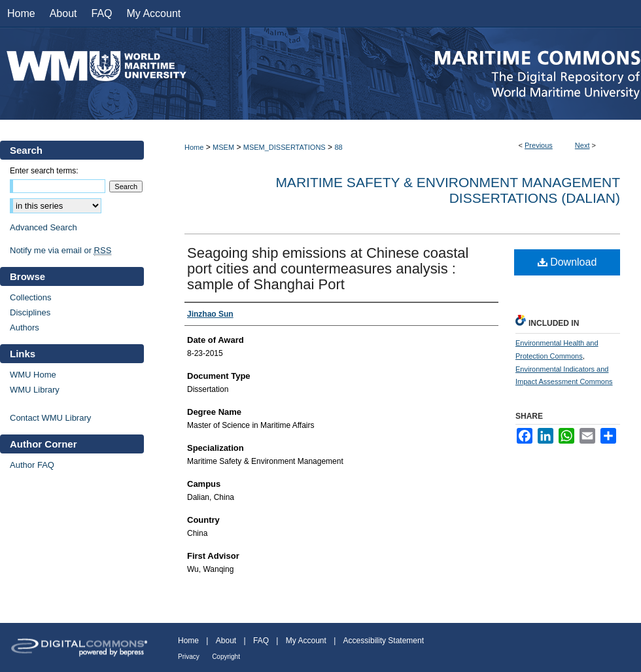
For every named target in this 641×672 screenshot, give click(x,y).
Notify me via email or (61, 250)
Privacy (189, 657)
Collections (31, 297)
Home (194, 147)
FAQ (261, 641)
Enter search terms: (44, 171)
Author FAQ (32, 465)
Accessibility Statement (384, 641)
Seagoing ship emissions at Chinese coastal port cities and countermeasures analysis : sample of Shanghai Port (328, 269)
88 (338, 147)
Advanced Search (43, 227)
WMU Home (33, 375)
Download (567, 262)
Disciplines (30, 312)
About (226, 641)
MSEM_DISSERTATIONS (285, 147)
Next (582, 145)
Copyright (226, 657)
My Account (306, 641)
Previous (539, 145)
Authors (25, 327)
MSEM (223, 147)
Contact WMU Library (50, 418)
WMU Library (35, 390)
